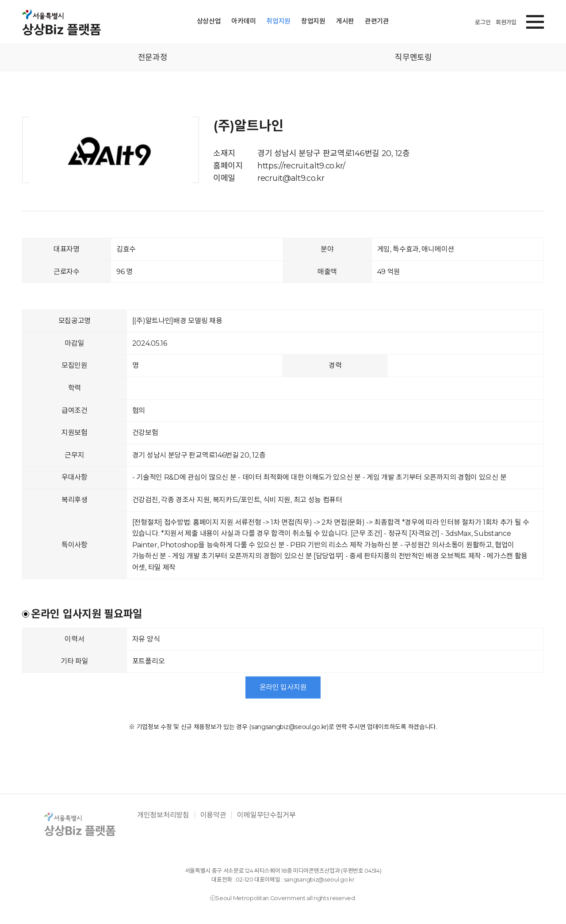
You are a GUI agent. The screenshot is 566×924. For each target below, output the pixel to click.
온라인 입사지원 (283, 687)
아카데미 (243, 21)
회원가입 (506, 22)
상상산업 (209, 21)
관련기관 (377, 21)
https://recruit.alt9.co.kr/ (301, 166)
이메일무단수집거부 (266, 815)
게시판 (345, 21)
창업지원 (313, 21)
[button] (535, 20)
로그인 (483, 22)
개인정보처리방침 (163, 815)
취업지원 (278, 21)
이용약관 (213, 815)
